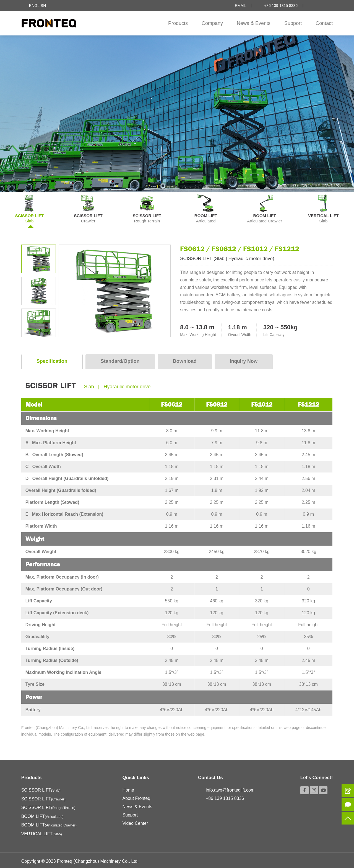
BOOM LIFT (43, 814)
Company (212, 23)
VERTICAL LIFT (42, 832)
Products (178, 23)
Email (241, 6)
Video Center (136, 822)
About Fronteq (137, 797)
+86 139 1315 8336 (281, 6)
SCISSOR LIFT (41, 789)
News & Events (254, 23)
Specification (52, 360)
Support (293, 23)
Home (129, 789)
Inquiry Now (244, 360)
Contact (324, 23)
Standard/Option (120, 360)
